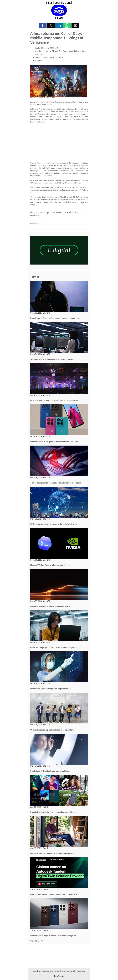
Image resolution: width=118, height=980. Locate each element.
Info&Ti (59, 18)
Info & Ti (60, 57)
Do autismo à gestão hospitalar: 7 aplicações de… (51, 689)
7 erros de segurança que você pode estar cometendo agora (56, 483)
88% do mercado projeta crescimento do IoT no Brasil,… (54, 524)
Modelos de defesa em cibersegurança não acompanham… (55, 318)
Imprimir (39, 60)
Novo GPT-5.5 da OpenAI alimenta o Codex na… (50, 565)
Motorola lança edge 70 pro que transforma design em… (54, 936)
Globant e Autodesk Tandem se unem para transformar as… (56, 895)
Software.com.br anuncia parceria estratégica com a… (53, 359)
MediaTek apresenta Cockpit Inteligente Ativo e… (51, 606)
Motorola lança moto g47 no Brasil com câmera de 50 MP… (55, 442)
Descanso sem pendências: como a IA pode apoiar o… (53, 853)
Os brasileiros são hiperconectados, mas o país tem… (53, 730)
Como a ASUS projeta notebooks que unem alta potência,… (55, 647)
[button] (43, 25)
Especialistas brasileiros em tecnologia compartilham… (53, 812)
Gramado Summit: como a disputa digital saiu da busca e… (55, 400)
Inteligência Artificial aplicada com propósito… (50, 771)
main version (59, 976)
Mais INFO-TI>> (37, 941)
